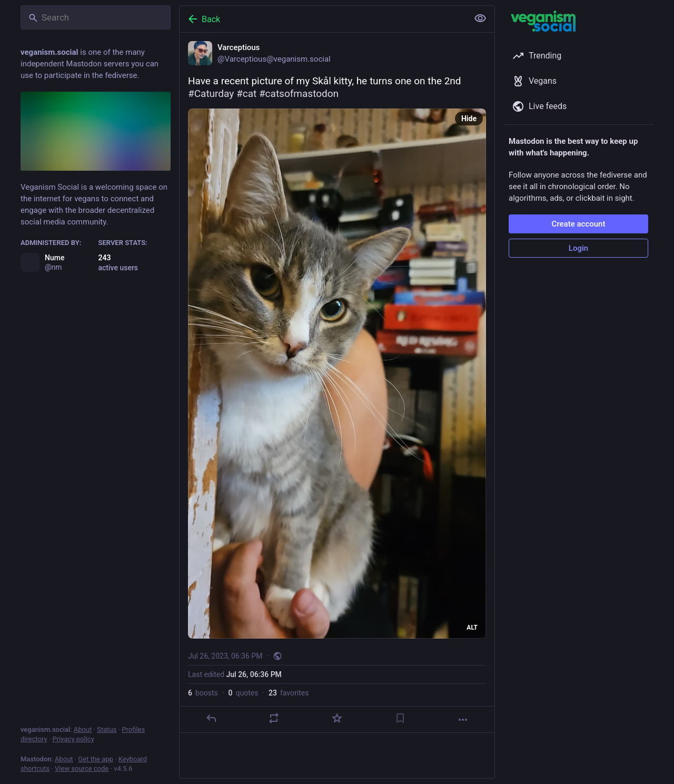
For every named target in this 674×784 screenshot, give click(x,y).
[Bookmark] (400, 718)
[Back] (323, 19)
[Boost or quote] (274, 718)
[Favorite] (337, 718)
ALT (472, 628)
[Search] (96, 17)
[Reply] (211, 718)
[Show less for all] (480, 18)
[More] (463, 720)
